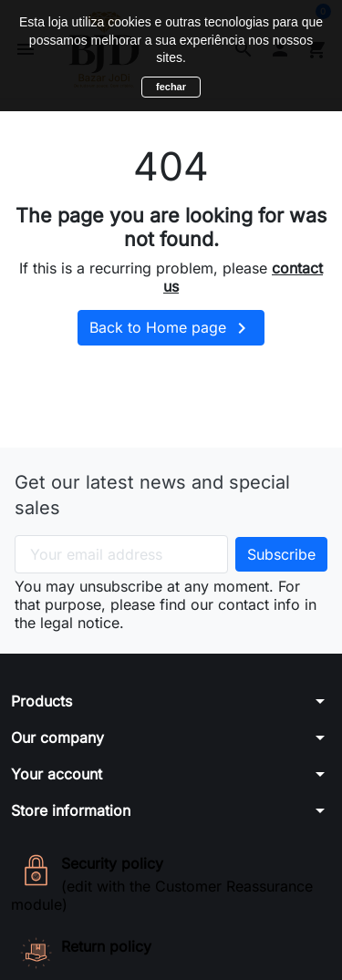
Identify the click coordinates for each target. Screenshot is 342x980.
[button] (171, 701)
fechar (171, 87)
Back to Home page (171, 328)
